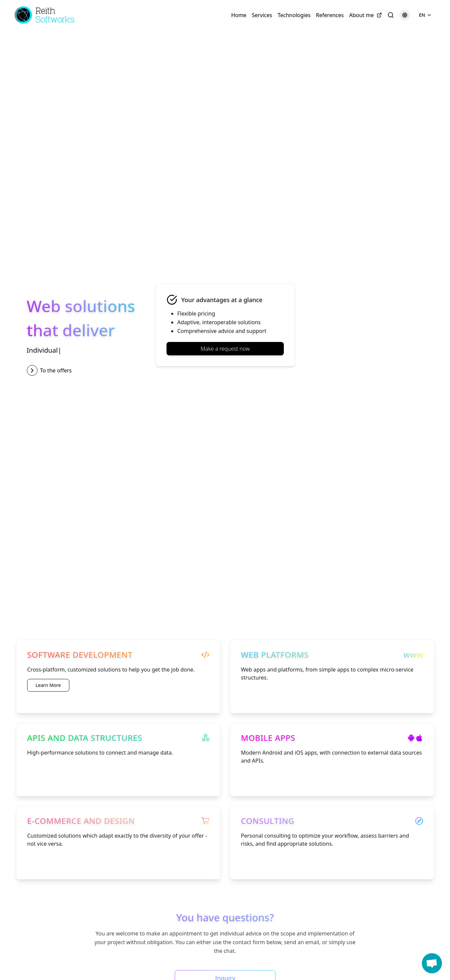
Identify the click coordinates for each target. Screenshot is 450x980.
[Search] (391, 15)
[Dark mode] (405, 15)
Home (239, 15)
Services (262, 15)
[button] (432, 963)
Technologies (294, 15)
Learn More (48, 685)
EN (425, 15)
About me (366, 15)
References (330, 15)
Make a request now (225, 349)
